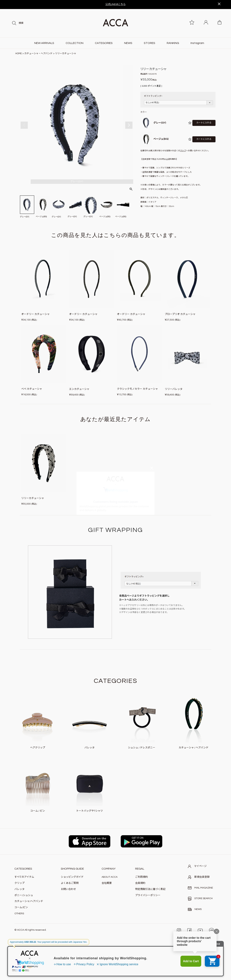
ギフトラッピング (154, 96)
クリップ (19, 883)
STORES (150, 43)
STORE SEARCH (200, 899)
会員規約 (140, 883)
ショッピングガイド (72, 877)
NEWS (128, 43)
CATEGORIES (104, 43)
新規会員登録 (199, 877)
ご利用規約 (141, 877)
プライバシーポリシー (148, 895)
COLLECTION (75, 43)
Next (129, 125)
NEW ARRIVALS (44, 43)
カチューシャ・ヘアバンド (38, 53)
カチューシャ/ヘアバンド (29, 901)
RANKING (173, 43)
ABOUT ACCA (110, 877)
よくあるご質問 (70, 883)
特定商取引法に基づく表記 (150, 889)
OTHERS (19, 914)
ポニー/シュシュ (24, 895)
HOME (19, 53)
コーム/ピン (21, 907)
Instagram (197, 43)
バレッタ (19, 889)
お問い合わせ (68, 889)
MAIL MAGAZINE (200, 888)
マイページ (197, 866)
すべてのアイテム (24, 877)
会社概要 (107, 883)
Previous (24, 125)
